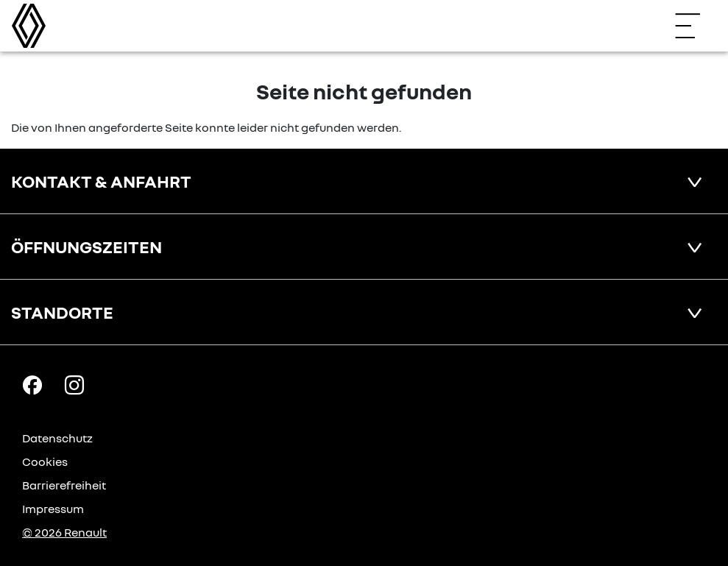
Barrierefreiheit (64, 485)
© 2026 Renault (64, 532)
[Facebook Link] (32, 384)
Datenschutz (57, 438)
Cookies (45, 461)
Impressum (53, 509)
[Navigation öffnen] (695, 26)
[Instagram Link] (74, 384)
